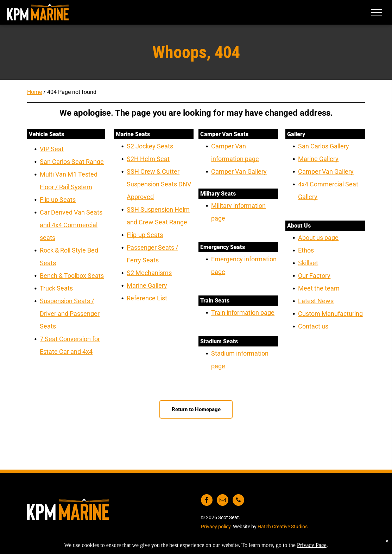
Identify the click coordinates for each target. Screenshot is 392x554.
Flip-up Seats (145, 235)
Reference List (147, 298)
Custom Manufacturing (330, 314)
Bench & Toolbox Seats (72, 276)
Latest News (316, 301)
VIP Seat (52, 149)
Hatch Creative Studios (283, 527)
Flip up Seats (58, 200)
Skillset (308, 263)
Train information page (243, 313)
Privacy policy (216, 527)
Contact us (313, 326)
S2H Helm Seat (148, 159)
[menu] (377, 12)
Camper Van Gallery (239, 171)
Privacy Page (312, 545)
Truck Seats (56, 288)
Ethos (306, 250)
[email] (223, 501)
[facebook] (207, 501)
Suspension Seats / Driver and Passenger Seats (70, 314)
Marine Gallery (147, 285)
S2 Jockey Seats (150, 146)
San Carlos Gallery (324, 146)
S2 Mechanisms (149, 273)
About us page (318, 238)
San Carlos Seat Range (72, 162)
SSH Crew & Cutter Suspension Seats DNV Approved (159, 184)
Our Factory (314, 276)
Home (34, 92)
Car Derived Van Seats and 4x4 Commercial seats (71, 225)
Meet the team (319, 288)
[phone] (238, 501)
